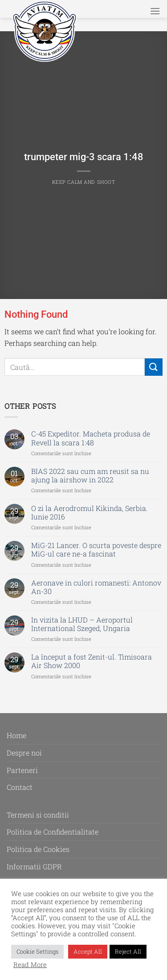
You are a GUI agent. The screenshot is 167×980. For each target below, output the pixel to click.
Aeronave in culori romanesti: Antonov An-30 (96, 587)
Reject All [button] (128, 951)
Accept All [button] (88, 951)
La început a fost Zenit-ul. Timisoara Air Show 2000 (92, 661)
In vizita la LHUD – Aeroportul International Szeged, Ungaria (82, 624)
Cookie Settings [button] (37, 951)
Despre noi (24, 753)
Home (16, 735)
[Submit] (154, 367)
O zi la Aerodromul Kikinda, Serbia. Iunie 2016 (90, 512)
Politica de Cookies (38, 849)
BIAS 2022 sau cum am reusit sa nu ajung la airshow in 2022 (90, 475)
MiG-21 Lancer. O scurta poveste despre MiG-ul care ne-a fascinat (96, 549)
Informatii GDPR (34, 866)
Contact (20, 787)
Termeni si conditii (38, 815)
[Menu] (155, 11)
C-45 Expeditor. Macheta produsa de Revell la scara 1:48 (91, 438)
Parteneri (22, 770)
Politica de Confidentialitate (53, 832)
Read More (30, 965)
